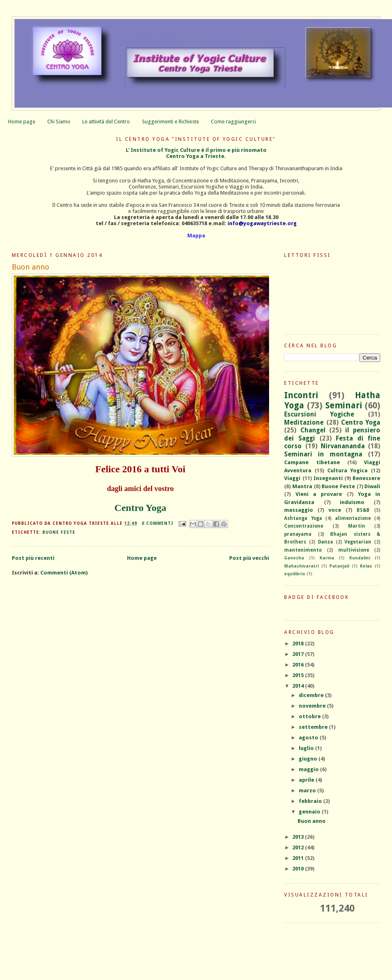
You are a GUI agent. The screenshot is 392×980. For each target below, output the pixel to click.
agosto (309, 738)
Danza (325, 542)
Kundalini (360, 558)
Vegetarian (358, 542)
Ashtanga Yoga (303, 518)
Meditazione (304, 422)
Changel (313, 430)
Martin (357, 526)
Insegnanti (328, 478)
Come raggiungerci (233, 122)
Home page (22, 122)
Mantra (302, 486)
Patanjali (339, 566)
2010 (299, 869)
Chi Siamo (59, 122)
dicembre (312, 695)
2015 (299, 675)
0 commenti (158, 523)
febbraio (311, 801)
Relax (366, 566)
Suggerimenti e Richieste (171, 122)
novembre (313, 706)
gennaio (310, 812)
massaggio (299, 510)
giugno (309, 759)
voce (335, 510)
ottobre (310, 716)
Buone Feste (59, 532)
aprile (307, 780)
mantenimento (303, 550)
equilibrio (295, 574)
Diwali (372, 486)
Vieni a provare (319, 494)
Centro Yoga (140, 508)
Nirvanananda (343, 446)
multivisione (354, 550)
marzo (308, 790)
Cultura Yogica (348, 470)
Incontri (301, 395)
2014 (299, 686)
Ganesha (294, 558)
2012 (299, 847)
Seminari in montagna (323, 454)
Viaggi (292, 478)
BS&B (363, 510)
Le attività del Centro (106, 122)
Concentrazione (304, 526)
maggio (309, 769)
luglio (307, 748)
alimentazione (353, 518)
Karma (327, 558)
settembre (314, 727)
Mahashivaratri (301, 566)
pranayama (298, 534)
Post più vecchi (249, 558)
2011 (299, 858)
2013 (299, 837)
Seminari (344, 406)
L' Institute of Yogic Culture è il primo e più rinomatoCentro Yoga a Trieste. (196, 153)
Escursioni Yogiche (319, 414)
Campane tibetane (312, 462)
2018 (299, 643)
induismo (352, 502)
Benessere (366, 478)
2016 (299, 665)
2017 (299, 654)
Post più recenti (33, 558)
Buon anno (31, 267)
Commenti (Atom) (64, 573)
